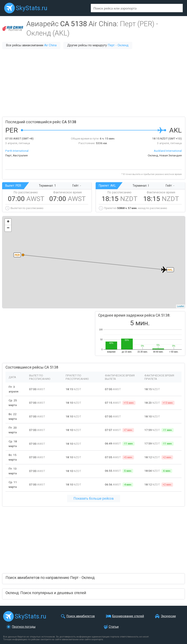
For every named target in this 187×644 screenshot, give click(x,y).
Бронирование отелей (128, 616)
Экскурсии (168, 616)
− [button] (8, 228)
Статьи (114, 627)
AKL (170, 270)
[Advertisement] (93, 83)
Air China (50, 45)
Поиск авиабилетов (81, 616)
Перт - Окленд (118, 45)
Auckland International (168, 151)
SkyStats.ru (32, 8)
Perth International (17, 151)
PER (17, 255)
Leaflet (181, 306)
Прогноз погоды (24, 627)
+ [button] (8, 222)
